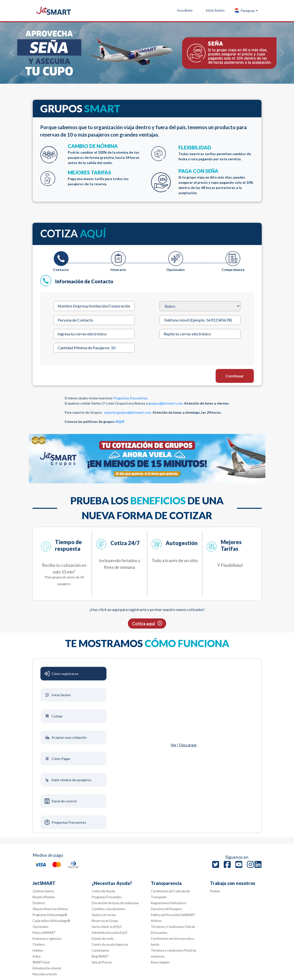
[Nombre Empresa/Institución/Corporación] (94, 306)
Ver (173, 745)
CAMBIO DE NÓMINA (106, 154)
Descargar (188, 745)
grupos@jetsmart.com (166, 403)
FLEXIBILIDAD (216, 153)
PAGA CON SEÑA (216, 182)
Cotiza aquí (144, 624)
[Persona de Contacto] (94, 320)
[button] (246, 11)
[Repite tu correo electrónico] (200, 334)
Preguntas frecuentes (130, 398)
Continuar (235, 376)
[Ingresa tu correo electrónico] (94, 334)
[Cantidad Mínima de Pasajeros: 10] (94, 348)
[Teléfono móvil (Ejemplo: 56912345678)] (200, 320)
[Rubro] (200, 306)
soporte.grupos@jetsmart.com (128, 412)
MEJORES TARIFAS (106, 178)
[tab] (61, 262)
